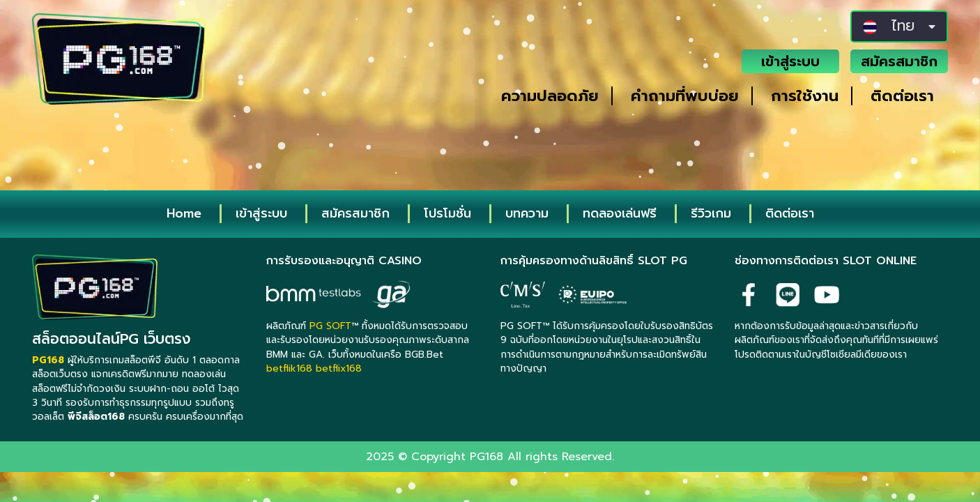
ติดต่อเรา (902, 96)
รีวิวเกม (711, 213)
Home (184, 213)
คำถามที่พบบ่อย (685, 96)
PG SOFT (330, 326)
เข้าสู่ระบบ (790, 61)
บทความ (527, 213)
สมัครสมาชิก (899, 61)
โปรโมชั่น (447, 213)
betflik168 (289, 368)
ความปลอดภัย (550, 96)
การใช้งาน (805, 96)
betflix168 (339, 368)
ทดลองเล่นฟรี (620, 213)
